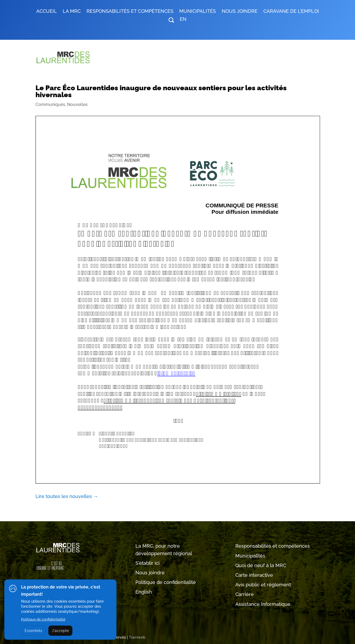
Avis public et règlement (263, 585)
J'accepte (60, 631)
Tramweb (137, 637)
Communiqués (50, 104)
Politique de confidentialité (166, 582)
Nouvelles (77, 104)
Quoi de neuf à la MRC (261, 565)
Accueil (47, 12)
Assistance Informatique (263, 604)
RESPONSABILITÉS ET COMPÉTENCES (130, 12)
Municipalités (250, 556)
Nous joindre (240, 12)
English (144, 592)
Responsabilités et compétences (273, 546)
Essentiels (33, 631)
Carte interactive (254, 575)
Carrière (245, 594)
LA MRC (72, 12)
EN (183, 20)
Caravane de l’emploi (291, 12)
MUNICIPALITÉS (198, 12)
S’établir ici (147, 563)
